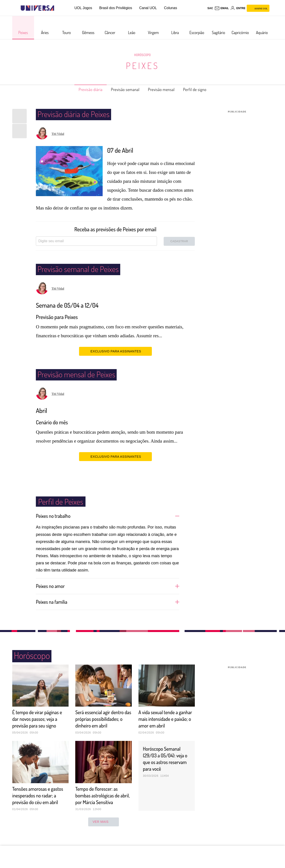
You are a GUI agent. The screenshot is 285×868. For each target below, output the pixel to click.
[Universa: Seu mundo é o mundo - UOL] (37, 8)
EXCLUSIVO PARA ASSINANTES (115, 351)
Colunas (170, 8)
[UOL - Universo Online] (58, 8)
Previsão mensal (164, 89)
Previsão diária (83, 89)
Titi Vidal (58, 134)
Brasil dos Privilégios (116, 8)
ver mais (104, 835)
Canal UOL (148, 8)
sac (210, 8)
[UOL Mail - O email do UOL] (222, 8)
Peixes (143, 65)
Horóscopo (142, 55)
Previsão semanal (123, 89)
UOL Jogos (83, 8)
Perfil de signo (202, 89)
